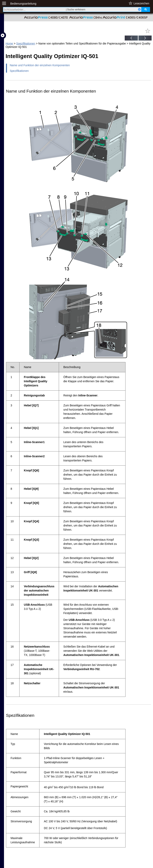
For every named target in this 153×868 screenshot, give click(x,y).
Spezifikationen (26, 43)
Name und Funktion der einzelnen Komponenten (40, 65)
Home (9, 43)
